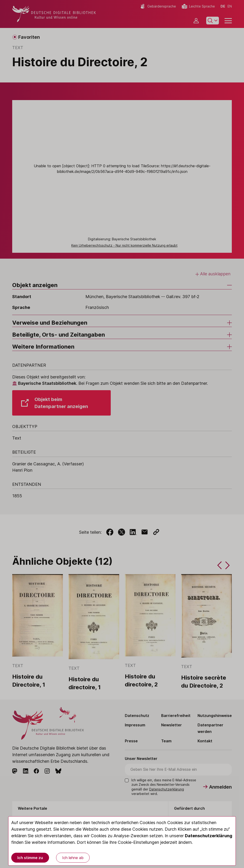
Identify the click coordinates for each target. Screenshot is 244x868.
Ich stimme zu (30, 858)
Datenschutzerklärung (209, 836)
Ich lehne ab (73, 858)
